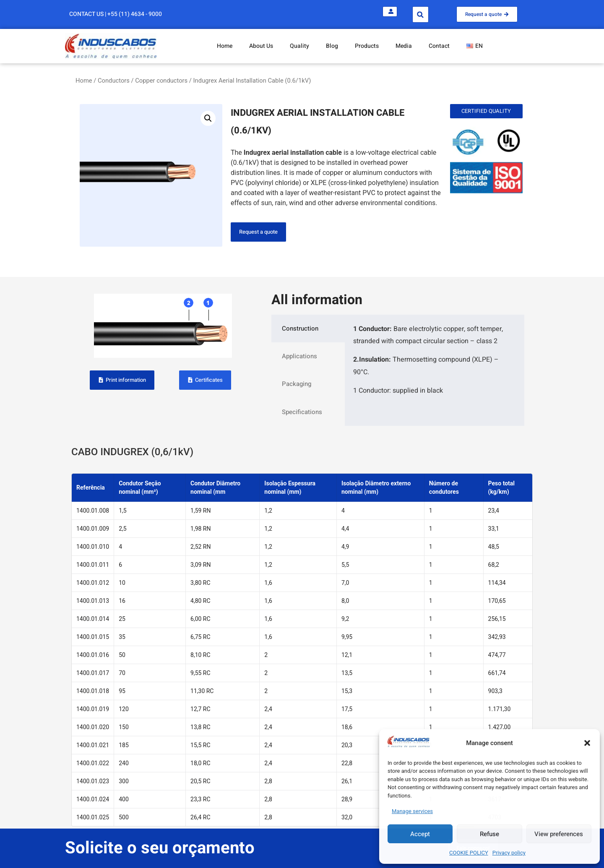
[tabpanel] (435, 363)
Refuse (489, 834)
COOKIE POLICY (469, 853)
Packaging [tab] (297, 384)
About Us (261, 46)
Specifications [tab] (302, 412)
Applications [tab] (299, 356)
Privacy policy (509, 853)
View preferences (559, 834)
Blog (332, 46)
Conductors (114, 81)
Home (225, 46)
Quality (299, 46)
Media (404, 46)
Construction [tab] (300, 328)
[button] (587, 743)
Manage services (412, 811)
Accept (420, 834)
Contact (439, 46)
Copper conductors (161, 81)
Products (367, 46)
